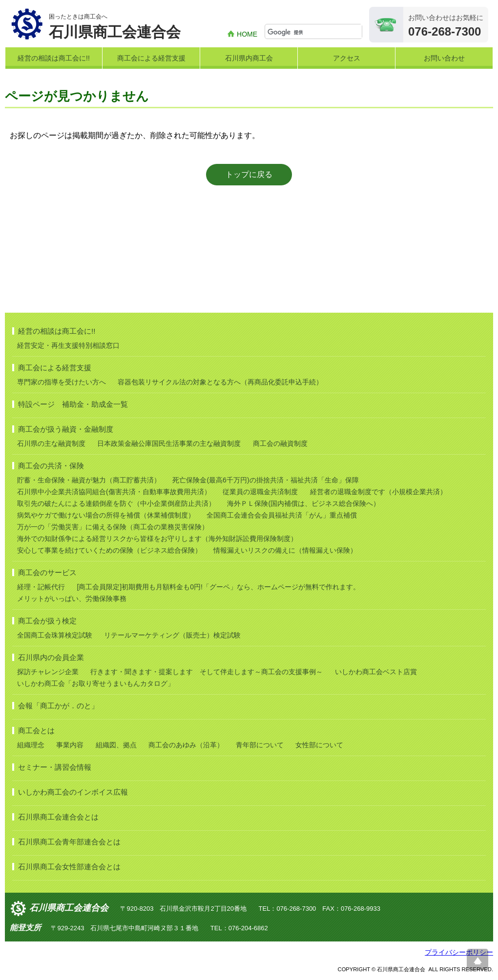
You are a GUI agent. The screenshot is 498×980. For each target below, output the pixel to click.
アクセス (347, 58)
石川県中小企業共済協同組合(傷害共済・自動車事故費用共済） (114, 492)
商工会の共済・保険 (51, 466)
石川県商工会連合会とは (58, 817)
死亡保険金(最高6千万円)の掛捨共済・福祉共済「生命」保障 (265, 480)
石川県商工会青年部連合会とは (69, 842)
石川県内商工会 (249, 58)
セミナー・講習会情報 (55, 767)
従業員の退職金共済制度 (260, 492)
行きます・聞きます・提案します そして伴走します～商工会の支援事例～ (207, 672)
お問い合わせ (444, 58)
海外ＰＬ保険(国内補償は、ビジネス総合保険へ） (303, 503)
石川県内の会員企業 (51, 657)
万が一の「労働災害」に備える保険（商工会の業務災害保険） (113, 527)
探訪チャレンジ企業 (48, 672)
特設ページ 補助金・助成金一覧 (73, 404)
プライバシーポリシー (459, 952)
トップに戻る (249, 174)
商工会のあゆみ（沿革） (186, 745)
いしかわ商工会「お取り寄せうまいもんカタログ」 (96, 683)
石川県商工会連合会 (69, 908)
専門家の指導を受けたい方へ (62, 382)
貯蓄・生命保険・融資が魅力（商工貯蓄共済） (89, 480)
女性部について (319, 745)
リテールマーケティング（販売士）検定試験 (172, 635)
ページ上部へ (477, 960)
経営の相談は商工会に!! (54, 58)
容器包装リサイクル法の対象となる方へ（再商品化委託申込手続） (220, 382)
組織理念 (31, 745)
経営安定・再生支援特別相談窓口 (68, 345)
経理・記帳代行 (41, 587)
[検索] (315, 32)
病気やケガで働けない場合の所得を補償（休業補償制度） (106, 515)
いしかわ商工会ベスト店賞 (376, 672)
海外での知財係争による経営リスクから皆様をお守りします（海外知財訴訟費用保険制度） (157, 539)
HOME (247, 34)
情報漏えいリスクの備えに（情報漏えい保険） (285, 550)
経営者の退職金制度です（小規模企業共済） (378, 492)
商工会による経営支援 (151, 58)
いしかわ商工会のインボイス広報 (73, 792)
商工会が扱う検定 (47, 621)
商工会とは (36, 730)
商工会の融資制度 (280, 443)
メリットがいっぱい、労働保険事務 (72, 599)
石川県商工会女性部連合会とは (69, 867)
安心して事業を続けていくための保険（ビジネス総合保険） (109, 550)
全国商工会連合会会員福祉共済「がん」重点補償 (282, 515)
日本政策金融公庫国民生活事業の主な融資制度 (169, 443)
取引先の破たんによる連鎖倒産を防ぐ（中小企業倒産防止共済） (116, 503)
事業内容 (70, 745)
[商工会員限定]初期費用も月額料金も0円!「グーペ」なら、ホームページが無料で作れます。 (218, 587)
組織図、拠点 (116, 745)
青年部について (260, 745)
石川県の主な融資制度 (51, 443)
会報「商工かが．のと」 (58, 706)
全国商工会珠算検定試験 (55, 635)
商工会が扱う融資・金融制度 (66, 429)
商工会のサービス (47, 572)
